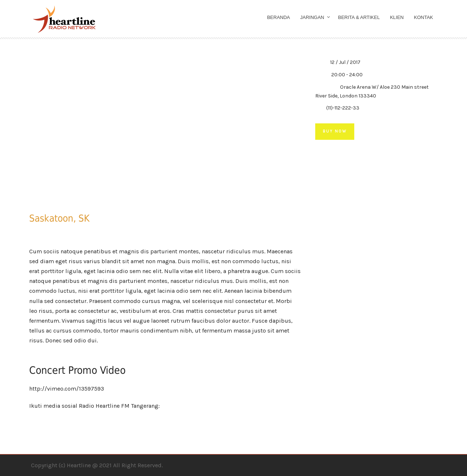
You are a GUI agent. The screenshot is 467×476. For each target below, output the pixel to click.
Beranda (279, 17)
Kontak (424, 17)
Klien (397, 17)
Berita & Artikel (359, 17)
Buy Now (335, 131)
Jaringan (312, 17)
